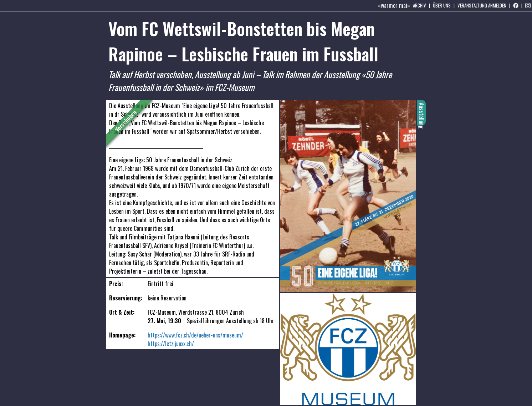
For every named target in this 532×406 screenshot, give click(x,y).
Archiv (420, 5)
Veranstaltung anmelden (482, 5)
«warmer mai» (394, 5)
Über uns (442, 5)
